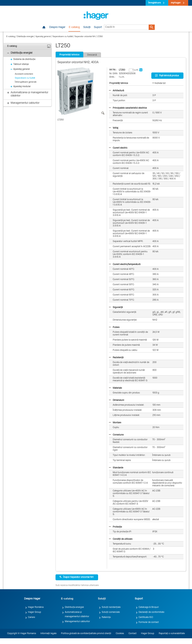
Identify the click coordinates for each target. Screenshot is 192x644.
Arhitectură (116, 91)
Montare (115, 423)
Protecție (115, 527)
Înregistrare (155, 3)
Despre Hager (57, 27)
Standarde (116, 468)
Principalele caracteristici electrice (128, 108)
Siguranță (116, 307)
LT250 (100, 37)
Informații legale (48, 634)
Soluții (87, 27)
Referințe (106, 617)
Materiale (115, 388)
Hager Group (35, 612)
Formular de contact (149, 622)
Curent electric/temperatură (125, 264)
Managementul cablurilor (77, 622)
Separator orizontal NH (85, 37)
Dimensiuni (117, 400)
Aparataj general (43, 37)
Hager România (36, 607)
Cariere (31, 617)
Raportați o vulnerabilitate (172, 634)
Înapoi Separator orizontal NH (76, 577)
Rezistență (116, 358)
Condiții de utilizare (121, 539)
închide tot (159, 83)
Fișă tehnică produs (167, 76)
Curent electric (118, 148)
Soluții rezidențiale (111, 607)
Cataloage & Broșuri (149, 607)
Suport (98, 27)
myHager (176, 3)
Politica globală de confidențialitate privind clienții (86, 634)
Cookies (120, 634)
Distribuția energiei (25, 37)
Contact (132, 634)
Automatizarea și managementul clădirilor (77, 614)
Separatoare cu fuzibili (63, 37)
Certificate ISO (146, 617)
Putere (114, 327)
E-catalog (74, 27)
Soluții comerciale (111, 612)
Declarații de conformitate (151, 612)
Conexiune (116, 435)
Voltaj (114, 128)
